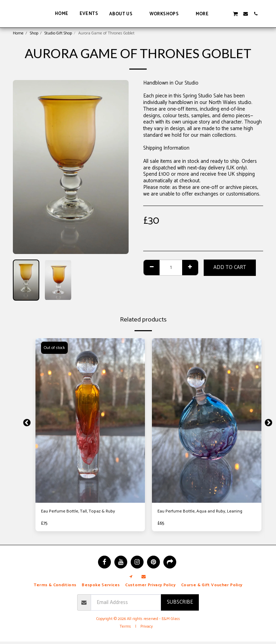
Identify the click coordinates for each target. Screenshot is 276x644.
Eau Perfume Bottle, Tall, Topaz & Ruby (85, 512)
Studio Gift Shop (58, 33)
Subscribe (180, 605)
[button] (124, 14)
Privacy (147, 629)
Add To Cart (230, 267)
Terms (125, 629)
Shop (34, 33)
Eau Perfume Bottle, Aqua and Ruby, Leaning (198, 516)
